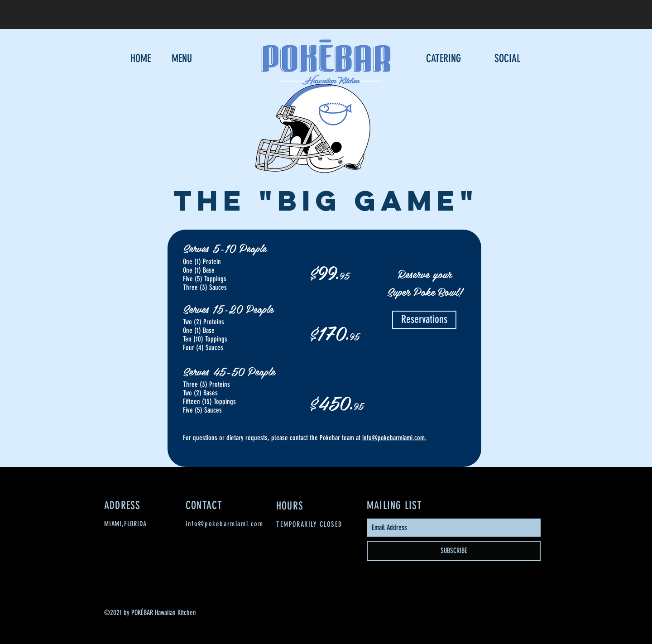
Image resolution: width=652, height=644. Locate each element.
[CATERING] (443, 59)
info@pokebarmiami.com (393, 438)
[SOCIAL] (507, 59)
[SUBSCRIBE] (454, 551)
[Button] (508, 12)
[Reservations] (424, 320)
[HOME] (140, 59)
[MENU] (182, 59)
